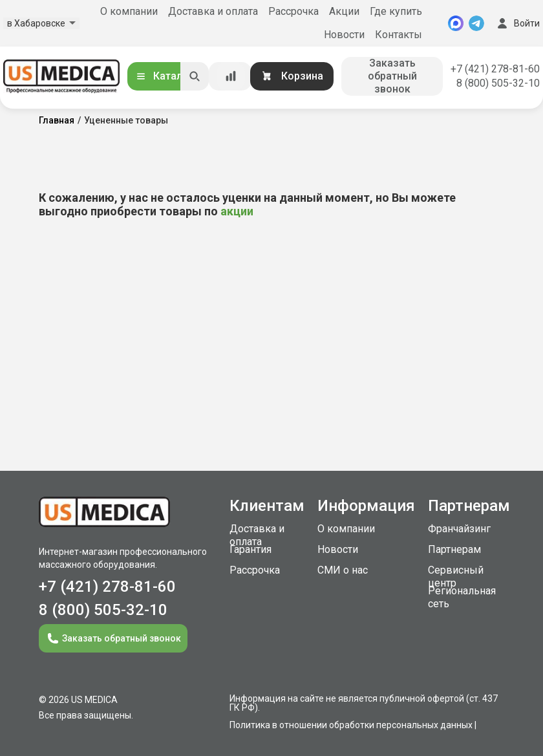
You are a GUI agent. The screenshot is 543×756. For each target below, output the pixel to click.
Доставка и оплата (213, 11)
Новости (344, 35)
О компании (129, 11)
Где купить (396, 11)
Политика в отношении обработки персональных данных (351, 725)
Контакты (399, 35)
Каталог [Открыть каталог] (164, 76)
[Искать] (195, 76)
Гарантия (250, 549)
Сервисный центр (456, 577)
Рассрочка (293, 11)
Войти (517, 23)
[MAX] (456, 23)
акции (237, 211)
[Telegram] (476, 23)
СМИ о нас (343, 570)
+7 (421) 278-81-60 (495, 69)
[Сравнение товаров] (231, 76)
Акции (344, 11)
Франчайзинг (459, 529)
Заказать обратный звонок (392, 76)
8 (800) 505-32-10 (498, 83)
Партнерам (454, 549)
